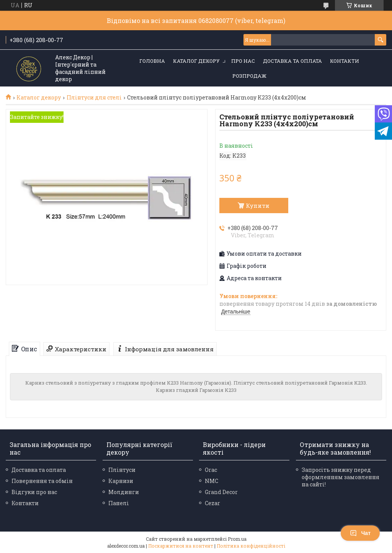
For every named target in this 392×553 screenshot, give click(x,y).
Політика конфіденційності (251, 546)
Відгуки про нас (34, 492)
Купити (258, 206)
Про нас (243, 61)
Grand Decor (221, 492)
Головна (152, 61)
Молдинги (124, 492)
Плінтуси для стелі (94, 98)
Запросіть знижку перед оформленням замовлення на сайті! (341, 477)
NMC (212, 481)
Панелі (119, 503)
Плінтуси (122, 470)
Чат (360, 533)
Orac (211, 470)
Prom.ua (237, 539)
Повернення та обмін (42, 481)
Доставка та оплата (292, 61)
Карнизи (121, 481)
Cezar (212, 503)
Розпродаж (249, 76)
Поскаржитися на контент (181, 546)
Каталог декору (196, 61)
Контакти (345, 61)
